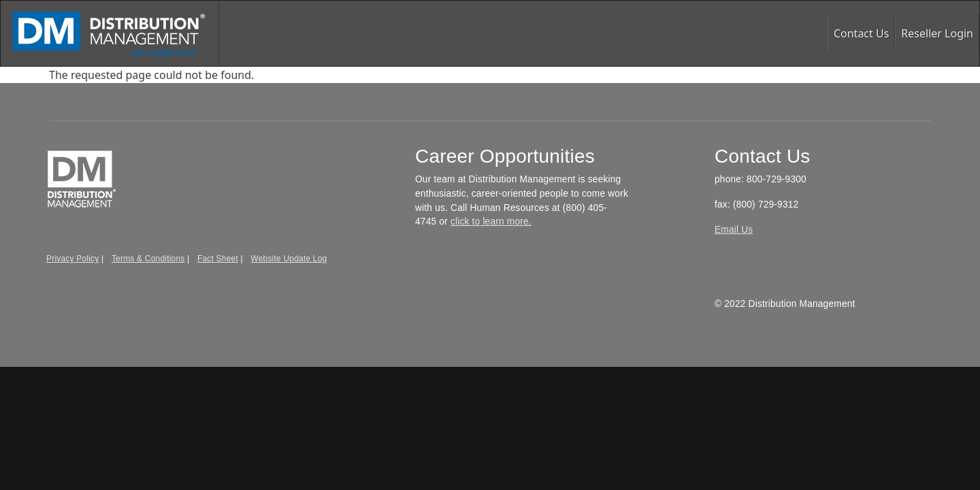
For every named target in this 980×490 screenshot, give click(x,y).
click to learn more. (491, 222)
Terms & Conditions (148, 259)
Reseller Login (937, 33)
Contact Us (861, 33)
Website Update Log (289, 259)
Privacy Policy (72, 259)
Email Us (734, 230)
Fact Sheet (218, 259)
